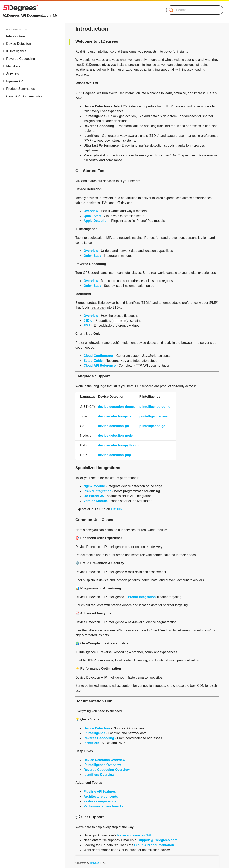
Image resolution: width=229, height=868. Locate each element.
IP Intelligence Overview (102, 765)
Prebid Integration (97, 491)
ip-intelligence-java (153, 416)
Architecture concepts (101, 796)
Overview (91, 211)
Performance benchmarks (104, 806)
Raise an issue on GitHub (137, 835)
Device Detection (97, 728)
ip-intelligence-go (152, 426)
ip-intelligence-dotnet (155, 407)
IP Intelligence (94, 733)
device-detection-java (115, 416)
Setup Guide (93, 361)
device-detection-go (113, 426)
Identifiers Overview (99, 775)
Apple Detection (96, 221)
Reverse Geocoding (99, 738)
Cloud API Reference (100, 366)
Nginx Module (94, 486)
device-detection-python (117, 445)
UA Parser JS (94, 496)
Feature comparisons (100, 801)
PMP (87, 325)
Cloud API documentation (154, 845)
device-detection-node (115, 436)
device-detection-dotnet (116, 407)
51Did (88, 321)
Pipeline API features (100, 792)
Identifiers (91, 743)
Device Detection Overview (104, 760)
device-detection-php (114, 455)
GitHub (116, 509)
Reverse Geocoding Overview (107, 770)
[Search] (193, 10)
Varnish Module (96, 501)
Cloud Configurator (99, 356)
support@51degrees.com (158, 840)
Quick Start (92, 216)
